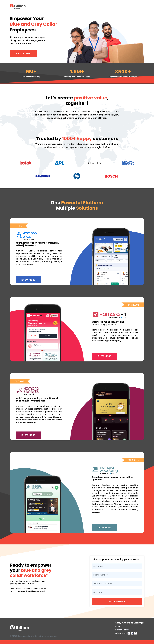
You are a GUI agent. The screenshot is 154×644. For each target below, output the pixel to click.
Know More (28, 280)
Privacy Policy (122, 630)
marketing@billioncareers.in (33, 591)
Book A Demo (23, 54)
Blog (118, 626)
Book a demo (117, 601)
